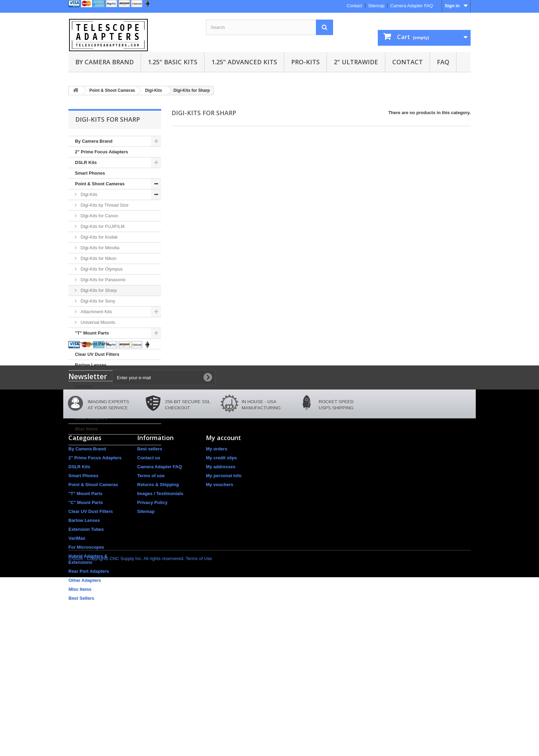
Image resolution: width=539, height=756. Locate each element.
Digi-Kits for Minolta (99, 248)
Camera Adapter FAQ (411, 6)
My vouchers (219, 599)
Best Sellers (88, 440)
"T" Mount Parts (92, 333)
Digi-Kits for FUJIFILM (102, 226)
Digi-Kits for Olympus (101, 269)
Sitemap (376, 6)
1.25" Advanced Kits (244, 62)
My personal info (224, 590)
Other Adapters (91, 418)
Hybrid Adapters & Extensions (107, 397)
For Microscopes (86, 662)
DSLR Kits (86, 162)
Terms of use (151, 590)
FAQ (443, 62)
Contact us (149, 572)
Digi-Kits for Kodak (98, 237)
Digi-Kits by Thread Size (104, 205)
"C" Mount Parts (92, 344)
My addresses (221, 581)
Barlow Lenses (91, 365)
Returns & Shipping (158, 599)
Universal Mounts (97, 322)
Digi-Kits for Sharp (98, 290)
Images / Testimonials (160, 608)
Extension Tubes (93, 376)
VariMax (83, 386)
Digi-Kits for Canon (99, 216)
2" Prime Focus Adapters (102, 152)
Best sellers (150, 563)
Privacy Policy (152, 617)
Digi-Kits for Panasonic (103, 280)
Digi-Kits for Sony (97, 301)
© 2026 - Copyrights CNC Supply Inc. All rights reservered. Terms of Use (140, 737)
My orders (217, 563)
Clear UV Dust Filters (97, 354)
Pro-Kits (305, 62)
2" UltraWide (356, 62)
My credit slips (221, 572)
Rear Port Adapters (95, 408)
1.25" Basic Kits (173, 62)
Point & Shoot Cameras (100, 184)
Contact (355, 6)
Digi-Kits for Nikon (98, 258)
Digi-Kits (88, 194)
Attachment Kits (96, 312)
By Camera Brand (104, 62)
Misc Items (86, 429)
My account (223, 552)
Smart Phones (90, 173)
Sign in (452, 6)
